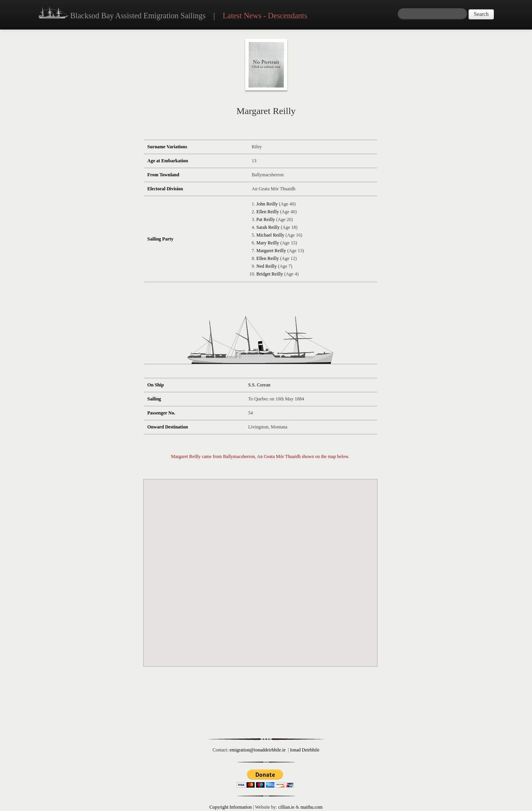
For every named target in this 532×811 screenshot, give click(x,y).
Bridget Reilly (270, 274)
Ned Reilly (267, 266)
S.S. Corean (259, 385)
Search (481, 14)
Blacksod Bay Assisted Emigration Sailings (122, 14)
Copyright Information (231, 807)
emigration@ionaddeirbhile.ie (258, 750)
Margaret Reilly (271, 251)
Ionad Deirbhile (305, 750)
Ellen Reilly (268, 212)
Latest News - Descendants (265, 16)
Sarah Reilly (268, 227)
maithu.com (312, 807)
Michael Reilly (270, 235)
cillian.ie (286, 807)
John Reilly (267, 204)
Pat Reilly (266, 219)
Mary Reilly (268, 243)
